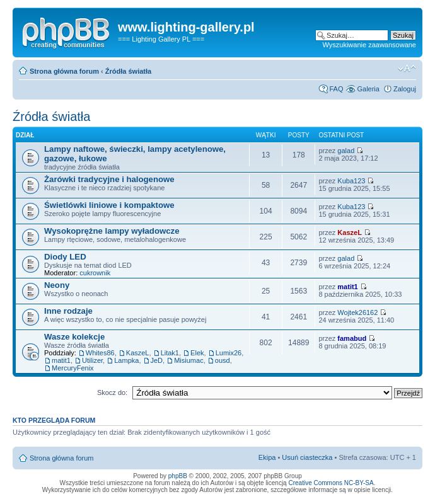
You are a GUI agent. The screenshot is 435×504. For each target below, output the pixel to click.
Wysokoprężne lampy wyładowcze (112, 231)
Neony (57, 285)
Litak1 (170, 353)
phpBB (178, 476)
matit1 (347, 287)
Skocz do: (112, 392)
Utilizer (92, 360)
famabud (352, 338)
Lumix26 (229, 353)
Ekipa (267, 457)
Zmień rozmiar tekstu (407, 69)
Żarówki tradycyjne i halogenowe (109, 179)
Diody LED (65, 257)
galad (346, 151)
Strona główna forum (64, 71)
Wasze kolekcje (74, 337)
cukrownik (95, 273)
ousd (223, 360)
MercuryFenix (73, 368)
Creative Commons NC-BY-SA (331, 483)
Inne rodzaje (68, 311)
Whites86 (100, 353)
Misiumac (188, 360)
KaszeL (350, 232)
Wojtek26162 (357, 312)
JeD (157, 360)
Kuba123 (351, 181)
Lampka (126, 360)
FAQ (336, 89)
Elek (197, 353)
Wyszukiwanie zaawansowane (369, 45)
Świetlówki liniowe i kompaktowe (109, 205)
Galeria (368, 89)
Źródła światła (128, 71)
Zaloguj (405, 89)
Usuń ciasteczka (307, 457)
